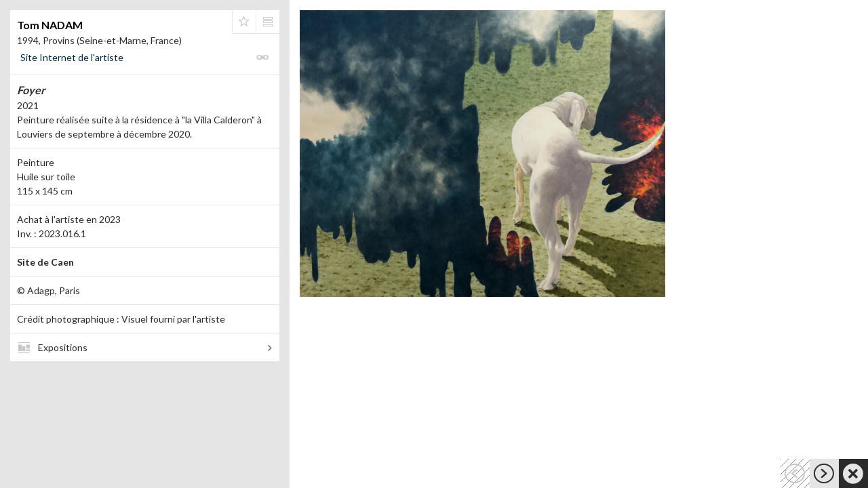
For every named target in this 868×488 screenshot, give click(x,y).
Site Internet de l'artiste (72, 57)
